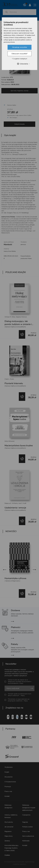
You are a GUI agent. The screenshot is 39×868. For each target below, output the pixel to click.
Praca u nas (8, 791)
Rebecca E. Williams (11, 503)
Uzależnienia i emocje (15, 508)
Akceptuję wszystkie (19, 47)
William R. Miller (10, 317)
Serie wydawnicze (28, 836)
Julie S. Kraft (22, 503)
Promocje (8, 786)
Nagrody (25, 822)
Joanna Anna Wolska (10, 251)
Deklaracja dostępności (8, 806)
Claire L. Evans (9, 379)
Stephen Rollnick (21, 317)
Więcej (21, 683)
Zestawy (7, 840)
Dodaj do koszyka (19, 124)
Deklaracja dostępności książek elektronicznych (29, 807)
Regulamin (8, 831)
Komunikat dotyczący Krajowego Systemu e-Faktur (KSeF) (11, 847)
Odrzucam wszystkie (19, 54)
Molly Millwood (9, 441)
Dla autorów (9, 776)
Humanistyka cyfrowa (15, 578)
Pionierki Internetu (14, 383)
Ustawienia (23, 64)
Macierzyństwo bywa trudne (19, 446)
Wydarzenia (8, 767)
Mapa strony (9, 836)
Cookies (7, 855)
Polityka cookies (27, 826)
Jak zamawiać (9, 826)
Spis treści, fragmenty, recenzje (19, 91)
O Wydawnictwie (10, 781)
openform (23, 864)
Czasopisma (26, 814)
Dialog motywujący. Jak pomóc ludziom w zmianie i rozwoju (18, 324)
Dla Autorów (9, 822)
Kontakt (7, 796)
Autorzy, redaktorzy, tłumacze (11, 816)
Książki (7, 771)
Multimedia (26, 840)
